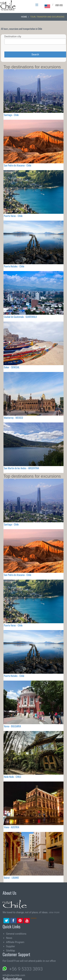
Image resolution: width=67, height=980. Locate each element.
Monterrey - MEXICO (13, 418)
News (9, 938)
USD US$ (59, 5)
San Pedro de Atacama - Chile (17, 165)
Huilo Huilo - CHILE (13, 777)
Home (24, 17)
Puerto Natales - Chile (14, 266)
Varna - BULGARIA (12, 726)
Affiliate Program (15, 942)
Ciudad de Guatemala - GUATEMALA (20, 317)
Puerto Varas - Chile (13, 216)
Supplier (11, 946)
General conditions (16, 934)
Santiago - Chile (11, 115)
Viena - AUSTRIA (11, 827)
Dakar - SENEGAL (12, 367)
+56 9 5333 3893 (26, 969)
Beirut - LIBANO (11, 877)
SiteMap (11, 951)
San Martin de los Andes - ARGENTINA (21, 468)
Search (35, 54)
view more (54, 912)
